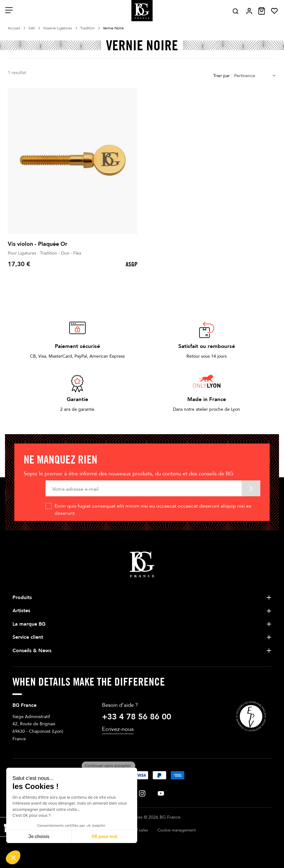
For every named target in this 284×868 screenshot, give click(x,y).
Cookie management (177, 830)
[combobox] (255, 76)
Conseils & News (32, 651)
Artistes (21, 611)
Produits (22, 598)
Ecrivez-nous (118, 729)
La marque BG (29, 624)
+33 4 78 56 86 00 (137, 717)
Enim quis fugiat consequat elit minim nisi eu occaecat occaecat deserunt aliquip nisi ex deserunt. (153, 509)
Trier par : (223, 76)
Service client (28, 637)
